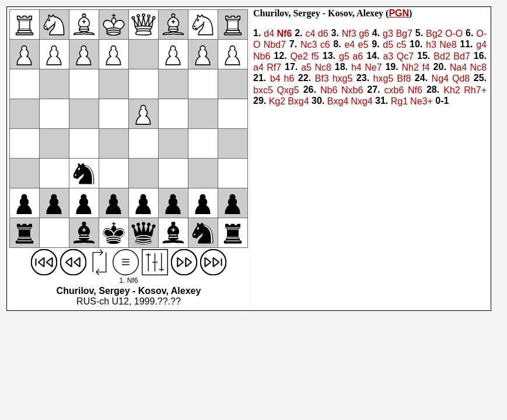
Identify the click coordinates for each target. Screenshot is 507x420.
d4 (269, 34)
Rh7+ (475, 90)
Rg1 (399, 101)
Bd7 (461, 56)
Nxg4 (361, 101)
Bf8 (404, 79)
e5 (363, 45)
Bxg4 (298, 101)
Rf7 (274, 67)
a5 (306, 67)
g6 (364, 34)
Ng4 (440, 79)
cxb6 (394, 90)
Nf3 (349, 34)
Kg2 (277, 101)
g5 (344, 56)
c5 (401, 45)
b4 (275, 79)
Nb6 (262, 56)
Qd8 (461, 79)
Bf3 (322, 79)
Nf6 (285, 34)
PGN (399, 13)
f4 (426, 67)
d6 (323, 34)
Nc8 (323, 67)
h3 (431, 45)
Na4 (458, 67)
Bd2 (442, 56)
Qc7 (405, 56)
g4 (481, 45)
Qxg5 (288, 90)
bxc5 (263, 90)
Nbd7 (275, 45)
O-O (454, 34)
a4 (258, 67)
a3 (388, 56)
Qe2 (299, 56)
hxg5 (343, 79)
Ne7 (373, 67)
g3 (388, 34)
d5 (388, 45)
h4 (356, 67)
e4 (349, 45)
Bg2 (434, 34)
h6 (289, 79)
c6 (325, 45)
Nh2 (410, 67)
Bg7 (404, 34)
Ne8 (448, 45)
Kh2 (452, 90)
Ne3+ (422, 101)
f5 (315, 56)
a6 (358, 56)
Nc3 (309, 45)
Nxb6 (352, 90)
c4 (310, 34)
